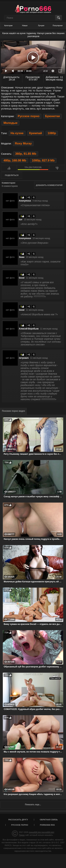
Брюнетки (52, 116)
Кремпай (36, 133)
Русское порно (29, 116)
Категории (8, 26)
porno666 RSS (47, 825)
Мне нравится (9, 168)
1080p (52, 133)
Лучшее (41, 26)
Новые (25, 26)
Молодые (10, 123)
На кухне (17, 133)
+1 (29, 197)
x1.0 (45, 71)
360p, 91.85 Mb (26, 154)
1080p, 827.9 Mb (43, 160)
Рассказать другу (18, 820)
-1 (34, 197)
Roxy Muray (23, 143)
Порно (22, 835)
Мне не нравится (57, 168)
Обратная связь (49, 820)
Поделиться (12, 175)
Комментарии (8, 183)
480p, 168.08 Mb (15, 160)
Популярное (58, 26)
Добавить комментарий (49, 185)
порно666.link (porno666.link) (41, 832)
